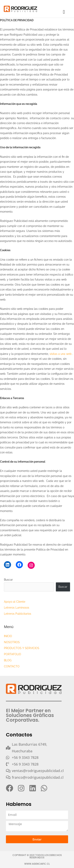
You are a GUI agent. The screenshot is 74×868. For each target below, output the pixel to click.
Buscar (8, 580)
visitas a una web (61, 354)
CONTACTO (12, 666)
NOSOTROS (12, 642)
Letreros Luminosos (17, 608)
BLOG (8, 660)
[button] (64, 12)
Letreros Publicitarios (18, 614)
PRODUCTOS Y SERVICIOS (22, 648)
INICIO (8, 636)
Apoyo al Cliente (15, 602)
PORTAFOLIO (13, 654)
